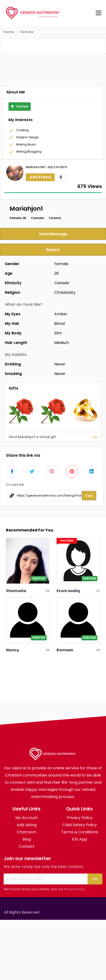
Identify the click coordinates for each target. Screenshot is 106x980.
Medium (62, 403)
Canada (37, 278)
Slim (58, 393)
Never (60, 424)
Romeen (65, 710)
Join (95, 939)
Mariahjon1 (36, 227)
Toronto (55, 278)
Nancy (13, 710)
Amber (61, 374)
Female (27, 32)
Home (9, 32)
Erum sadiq (68, 651)
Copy (89, 556)
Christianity (65, 353)
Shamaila (16, 651)
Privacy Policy (74, 949)
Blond (59, 384)
